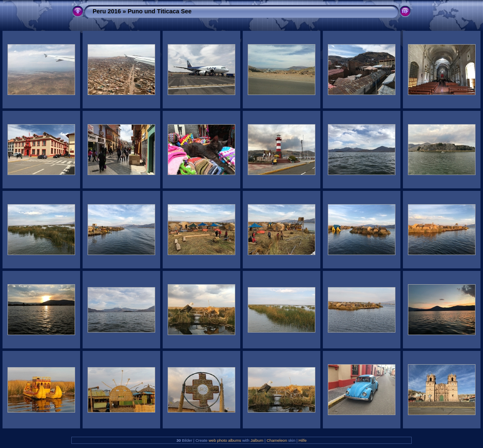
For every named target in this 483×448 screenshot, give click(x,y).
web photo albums (225, 440)
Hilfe (303, 440)
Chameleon (277, 440)
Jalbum (257, 440)
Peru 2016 (107, 11)
